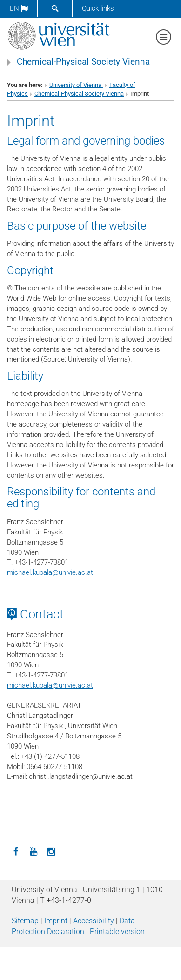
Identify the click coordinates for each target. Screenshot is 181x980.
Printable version (117, 931)
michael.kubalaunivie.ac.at (50, 572)
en (19, 8)
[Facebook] (16, 851)
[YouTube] (34, 851)
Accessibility (94, 921)
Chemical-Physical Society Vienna (83, 62)
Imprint (56, 921)
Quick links (98, 8)
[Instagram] (51, 851)
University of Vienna (76, 85)
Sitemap (25, 921)
